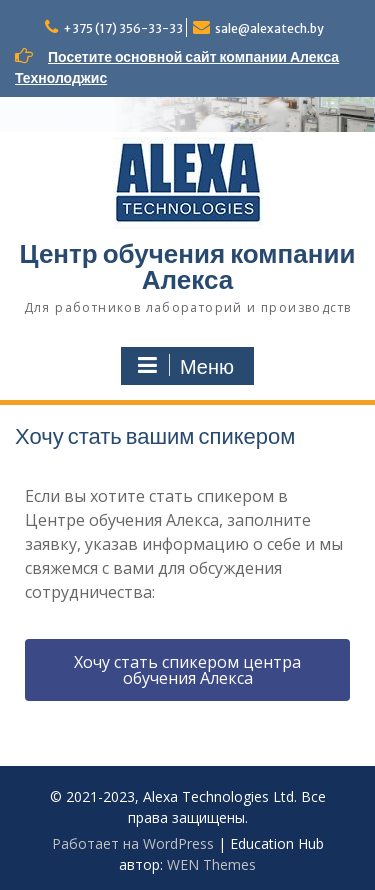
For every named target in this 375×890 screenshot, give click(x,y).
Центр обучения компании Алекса (188, 266)
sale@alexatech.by (269, 28)
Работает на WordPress (133, 843)
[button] (187, 670)
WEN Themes (211, 864)
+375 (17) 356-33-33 (123, 28)
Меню (185, 366)
